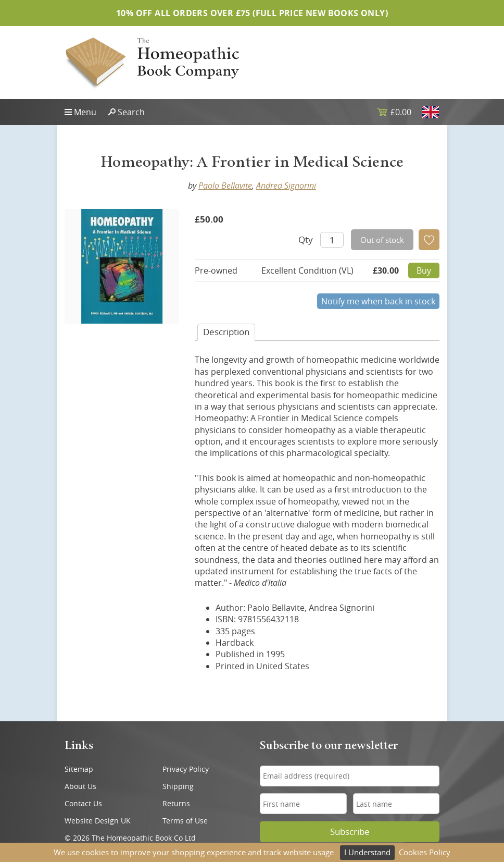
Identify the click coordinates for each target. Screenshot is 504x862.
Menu (85, 112)
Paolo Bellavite (225, 186)
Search (131, 112)
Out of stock (382, 240)
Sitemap (79, 769)
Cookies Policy (425, 852)
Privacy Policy (186, 769)
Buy (424, 270)
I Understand (367, 852)
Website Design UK (98, 821)
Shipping (178, 786)
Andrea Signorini (286, 186)
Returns (176, 803)
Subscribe (350, 832)
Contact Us (83, 803)
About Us (80, 786)
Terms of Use (185, 821)
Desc (226, 332)
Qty (306, 239)
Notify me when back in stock (378, 301)
